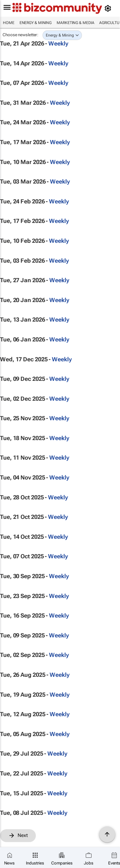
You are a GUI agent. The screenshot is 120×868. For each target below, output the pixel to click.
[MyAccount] (109, 8)
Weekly (58, 43)
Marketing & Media (75, 23)
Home (9, 23)
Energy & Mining (36, 23)
